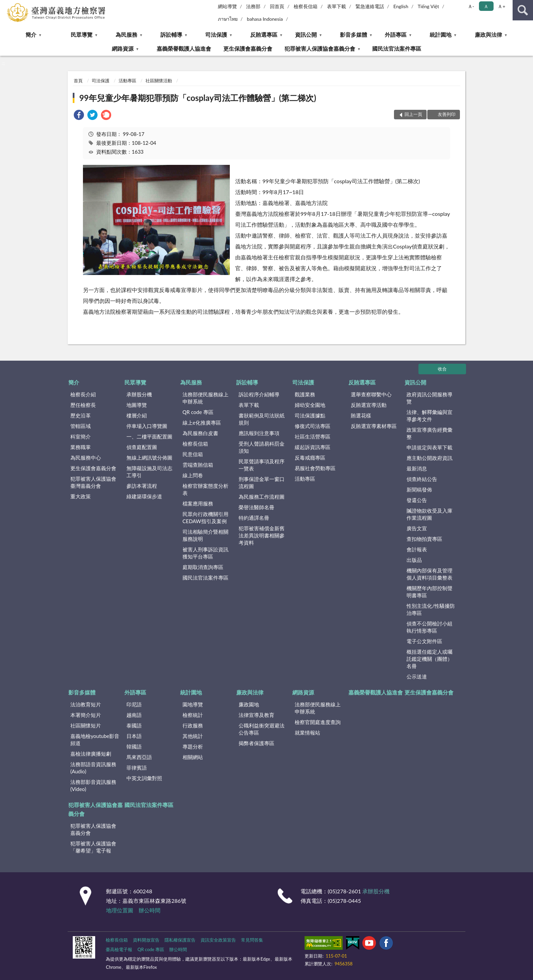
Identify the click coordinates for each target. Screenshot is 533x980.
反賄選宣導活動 (369, 405)
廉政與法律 (488, 35)
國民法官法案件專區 (397, 48)
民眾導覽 (82, 35)
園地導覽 (193, 704)
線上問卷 (193, 475)
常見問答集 (252, 940)
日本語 (134, 736)
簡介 (31, 35)
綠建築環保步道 (144, 496)
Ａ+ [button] (501, 6)
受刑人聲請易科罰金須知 (262, 447)
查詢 (523, 10)
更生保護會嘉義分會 (248, 48)
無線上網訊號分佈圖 (149, 458)
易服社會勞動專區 (315, 468)
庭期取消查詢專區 (203, 567)
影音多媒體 (354, 35)
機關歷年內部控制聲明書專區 (429, 592)
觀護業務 (305, 394)
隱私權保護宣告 (180, 940)
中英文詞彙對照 (144, 778)
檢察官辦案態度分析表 (205, 489)
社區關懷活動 (159, 81)
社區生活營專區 (313, 436)
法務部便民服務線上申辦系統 (205, 398)
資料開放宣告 (146, 940)
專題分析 (193, 746)
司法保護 (216, 35)
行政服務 (193, 725)
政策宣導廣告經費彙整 (429, 433)
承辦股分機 (139, 394)
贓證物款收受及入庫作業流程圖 (429, 514)
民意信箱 (193, 454)
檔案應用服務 (198, 503)
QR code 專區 (198, 412)
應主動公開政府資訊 (429, 458)
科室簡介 (81, 436)
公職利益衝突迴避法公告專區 (262, 729)
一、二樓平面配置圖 (149, 436)
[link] (79, 116)
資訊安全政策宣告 (218, 940)
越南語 (134, 715)
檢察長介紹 (83, 394)
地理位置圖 (120, 910)
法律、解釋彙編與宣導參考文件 (429, 416)
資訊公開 (306, 35)
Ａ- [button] (471, 6)
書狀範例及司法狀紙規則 (262, 419)
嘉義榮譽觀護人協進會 (184, 48)
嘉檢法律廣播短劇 (91, 754)
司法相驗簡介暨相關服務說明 (205, 535)
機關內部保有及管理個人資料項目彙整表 (429, 574)
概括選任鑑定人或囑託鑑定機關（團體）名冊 (429, 659)
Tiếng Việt (428, 6)
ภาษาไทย (228, 19)
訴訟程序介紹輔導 (259, 394)
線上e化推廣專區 (202, 423)
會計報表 (417, 549)
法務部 (253, 6)
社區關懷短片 (86, 725)
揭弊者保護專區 (256, 743)
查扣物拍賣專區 (424, 539)
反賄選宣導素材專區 (374, 426)
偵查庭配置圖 (142, 447)
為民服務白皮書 (200, 433)
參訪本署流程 (142, 486)
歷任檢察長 (83, 405)
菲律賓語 (137, 768)
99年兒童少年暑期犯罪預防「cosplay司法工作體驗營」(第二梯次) (198, 98)
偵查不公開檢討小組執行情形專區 (429, 627)
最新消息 (417, 468)
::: (5, 5)
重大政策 (81, 496)
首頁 (78, 81)
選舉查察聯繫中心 (371, 394)
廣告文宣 (417, 528)
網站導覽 (227, 6)
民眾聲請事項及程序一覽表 (262, 465)
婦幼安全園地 (310, 405)
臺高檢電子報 (119, 949)
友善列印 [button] (447, 114)
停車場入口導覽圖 (147, 426)
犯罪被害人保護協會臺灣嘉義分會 (93, 482)
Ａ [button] (486, 6)
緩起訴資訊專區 (313, 447)
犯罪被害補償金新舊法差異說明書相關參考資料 (262, 535)
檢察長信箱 (306, 6)
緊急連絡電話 (370, 6)
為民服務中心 (86, 458)
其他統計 (193, 736)
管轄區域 (81, 426)
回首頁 (277, 6)
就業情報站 (307, 733)
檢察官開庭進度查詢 (318, 722)
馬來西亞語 (139, 757)
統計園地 (441, 35)
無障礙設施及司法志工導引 (149, 472)
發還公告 (417, 500)
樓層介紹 (137, 415)
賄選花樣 (361, 415)
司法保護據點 (310, 415)
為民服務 (126, 35)
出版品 (414, 560)
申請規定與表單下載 (429, 447)
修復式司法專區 (313, 426)
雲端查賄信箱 (198, 465)
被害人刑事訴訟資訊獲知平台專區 (205, 553)
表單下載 (337, 6)
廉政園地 (249, 704)
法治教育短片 (86, 704)
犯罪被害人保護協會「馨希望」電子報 (93, 847)
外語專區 (396, 35)
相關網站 (193, 757)
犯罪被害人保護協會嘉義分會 (320, 48)
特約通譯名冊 (254, 518)
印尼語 (134, 704)
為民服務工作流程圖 (262, 497)
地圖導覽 (137, 405)
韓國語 (134, 746)
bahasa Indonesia (265, 19)
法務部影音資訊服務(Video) (93, 785)
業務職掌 (81, 447)
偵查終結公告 (422, 479)
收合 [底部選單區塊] (442, 369)
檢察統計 (193, 715)
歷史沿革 (81, 415)
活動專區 (127, 81)
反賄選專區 (264, 35)
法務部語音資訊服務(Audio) (93, 768)
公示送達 (417, 676)
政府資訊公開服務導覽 (429, 398)
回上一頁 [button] (413, 114)
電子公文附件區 (424, 641)
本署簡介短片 (86, 715)
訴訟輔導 (171, 35)
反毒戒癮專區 (310, 458)
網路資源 (123, 48)
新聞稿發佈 (419, 489)
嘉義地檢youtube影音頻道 (95, 740)
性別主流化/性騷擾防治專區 (431, 609)
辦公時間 (150, 910)
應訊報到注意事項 (259, 433)
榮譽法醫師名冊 (256, 507)
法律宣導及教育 (256, 715)
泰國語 (134, 725)
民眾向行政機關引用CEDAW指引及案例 (205, 518)
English (401, 6)
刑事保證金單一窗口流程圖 (262, 483)
